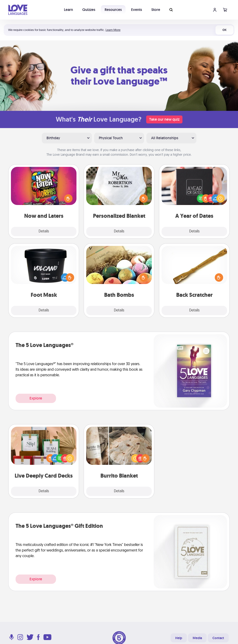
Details (44, 231)
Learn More (113, 30)
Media (197, 638)
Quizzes (89, 10)
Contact (218, 638)
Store (156, 10)
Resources (113, 10)
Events (137, 10)
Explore (36, 398)
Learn (68, 10)
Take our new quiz (164, 119)
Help (179, 638)
